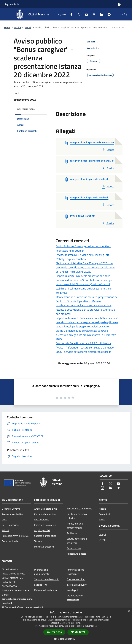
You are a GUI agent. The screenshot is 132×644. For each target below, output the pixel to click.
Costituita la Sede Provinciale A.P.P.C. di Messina (83, 343)
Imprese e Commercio (45, 525)
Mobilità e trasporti (44, 547)
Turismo (38, 541)
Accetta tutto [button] (54, 632)
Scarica (108, 150)
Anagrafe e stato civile (46, 509)
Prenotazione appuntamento (42, 572)
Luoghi (102, 534)
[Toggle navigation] (6, 14)
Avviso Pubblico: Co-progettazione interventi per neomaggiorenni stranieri (83, 248)
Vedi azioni (94, 48)
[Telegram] (108, 14)
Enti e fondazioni (10, 525)
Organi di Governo (11, 509)
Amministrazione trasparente (75, 572)
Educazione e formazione (79, 509)
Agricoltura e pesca (76, 554)
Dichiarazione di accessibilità (75, 598)
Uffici (4, 520)
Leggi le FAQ (41, 585)
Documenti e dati (11, 541)
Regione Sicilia (12, 4)
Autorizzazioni (74, 548)
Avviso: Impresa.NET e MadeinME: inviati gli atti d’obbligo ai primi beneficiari (83, 257)
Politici (5, 530)
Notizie (103, 509)
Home (7, 27)
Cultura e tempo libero (46, 514)
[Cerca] (126, 14)
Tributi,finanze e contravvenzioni (75, 526)
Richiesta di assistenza (46, 590)
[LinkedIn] (100, 14)
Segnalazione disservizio (47, 579)
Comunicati (105, 514)
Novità (17, 27)
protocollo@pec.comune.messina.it (25, 607)
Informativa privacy (77, 585)
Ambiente (72, 533)
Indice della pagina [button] (26, 109)
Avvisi (28, 27)
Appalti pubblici (42, 530)
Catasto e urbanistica (45, 536)
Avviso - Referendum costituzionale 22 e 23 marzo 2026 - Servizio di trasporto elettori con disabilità (85, 350)
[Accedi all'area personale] (119, 4)
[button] (66, 639)
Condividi (93, 42)
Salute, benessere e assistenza (77, 541)
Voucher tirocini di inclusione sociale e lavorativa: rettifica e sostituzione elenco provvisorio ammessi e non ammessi (86, 310)
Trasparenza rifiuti (76, 579)
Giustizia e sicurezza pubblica (77, 516)
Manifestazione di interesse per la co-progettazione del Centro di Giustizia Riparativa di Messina (87, 299)
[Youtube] (85, 14)
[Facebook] (70, 14)
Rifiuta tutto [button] (78, 632)
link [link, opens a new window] (95, 626)
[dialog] (66, 626)
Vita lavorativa (42, 520)
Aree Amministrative (13, 514)
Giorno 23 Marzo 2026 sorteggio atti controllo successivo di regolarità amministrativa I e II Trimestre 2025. (86, 335)
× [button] (129, 611)
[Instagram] (93, 14)
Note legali (72, 590)
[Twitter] (78, 14)
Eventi (102, 540)
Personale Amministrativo (15, 536)
